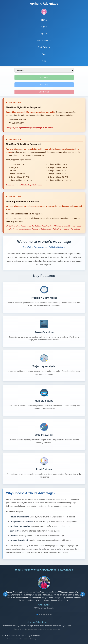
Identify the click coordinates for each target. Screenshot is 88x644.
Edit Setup (44, 85)
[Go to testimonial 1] (37, 614)
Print (44, 54)
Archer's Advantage (44, 3)
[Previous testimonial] (5, 594)
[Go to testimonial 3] (42, 614)
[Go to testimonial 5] (46, 614)
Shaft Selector (44, 47)
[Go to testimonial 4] (44, 614)
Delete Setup (44, 92)
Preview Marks (44, 40)
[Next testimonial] (83, 594)
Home (44, 20)
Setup (44, 27)
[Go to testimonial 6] (49, 614)
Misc (44, 61)
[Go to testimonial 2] (40, 614)
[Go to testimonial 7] (51, 614)
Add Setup (44, 77)
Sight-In (44, 34)
